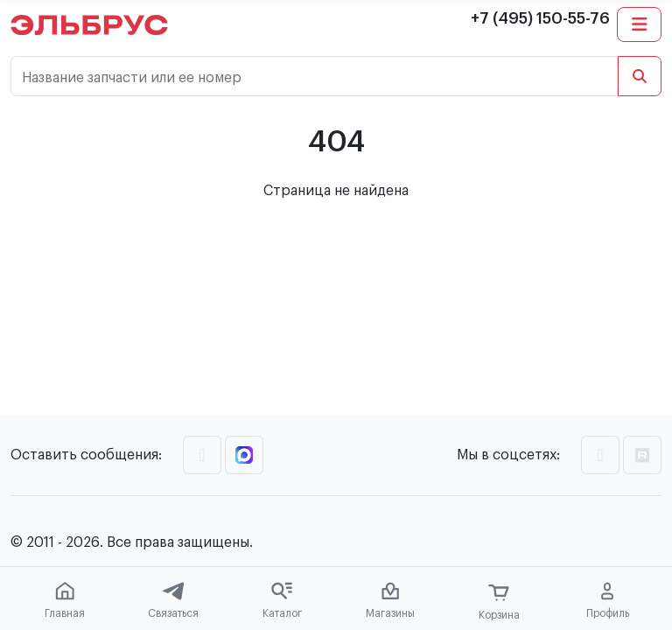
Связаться (173, 600)
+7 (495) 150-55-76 (540, 18)
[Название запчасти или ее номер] (314, 76)
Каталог (282, 600)
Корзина (499, 602)
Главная (65, 600)
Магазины (390, 600)
